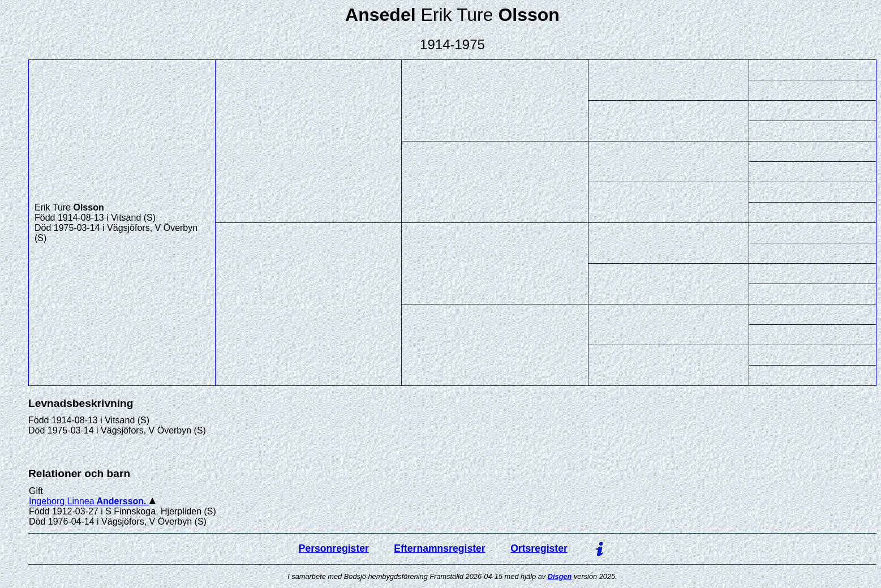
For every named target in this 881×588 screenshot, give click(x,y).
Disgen (560, 576)
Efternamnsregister (439, 548)
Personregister (334, 548)
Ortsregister (539, 548)
